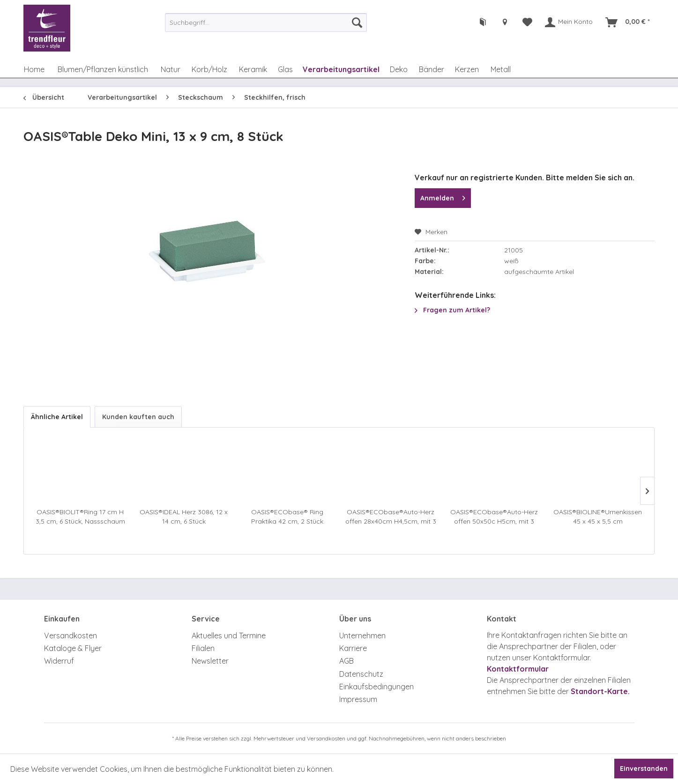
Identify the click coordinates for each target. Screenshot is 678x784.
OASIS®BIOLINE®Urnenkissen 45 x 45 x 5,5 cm (598, 517)
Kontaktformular (518, 669)
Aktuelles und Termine (229, 636)
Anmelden (443, 196)
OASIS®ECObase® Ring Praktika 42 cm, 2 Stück (287, 517)
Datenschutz (361, 674)
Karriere (353, 648)
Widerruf (59, 661)
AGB (346, 661)
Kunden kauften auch (138, 417)
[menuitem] (266, 22)
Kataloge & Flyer (73, 648)
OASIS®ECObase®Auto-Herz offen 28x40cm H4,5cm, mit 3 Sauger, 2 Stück (391, 517)
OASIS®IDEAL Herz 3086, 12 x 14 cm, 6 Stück (184, 517)
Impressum (358, 699)
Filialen (203, 648)
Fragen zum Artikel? (452, 310)
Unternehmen (362, 636)
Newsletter (210, 661)
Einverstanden (644, 769)
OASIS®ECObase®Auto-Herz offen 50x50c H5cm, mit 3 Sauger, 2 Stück (494, 517)
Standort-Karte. (600, 691)
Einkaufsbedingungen (376, 687)
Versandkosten (71, 636)
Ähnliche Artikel (57, 417)
